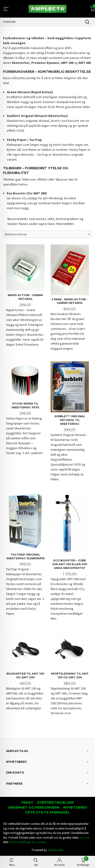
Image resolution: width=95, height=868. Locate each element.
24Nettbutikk (55, 850)
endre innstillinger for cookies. (28, 842)
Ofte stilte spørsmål (47, 812)
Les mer (85, 838)
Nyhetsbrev (75, 807)
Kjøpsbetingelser (55, 802)
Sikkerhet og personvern (34, 807)
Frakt (27, 802)
